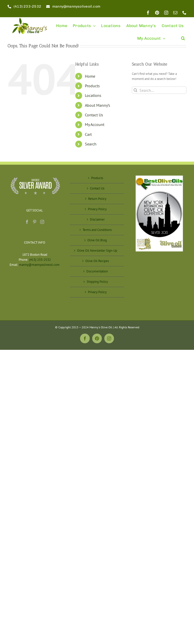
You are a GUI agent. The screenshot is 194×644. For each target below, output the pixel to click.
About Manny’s (98, 105)
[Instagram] (42, 222)
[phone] (184, 13)
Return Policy (97, 199)
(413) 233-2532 (40, 260)
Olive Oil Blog (97, 240)
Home (90, 76)
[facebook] (148, 13)
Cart (88, 134)
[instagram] (166, 13)
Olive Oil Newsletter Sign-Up (97, 251)
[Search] (136, 90)
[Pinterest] (35, 222)
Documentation (97, 271)
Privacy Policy (97, 209)
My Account (95, 124)
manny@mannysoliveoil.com (39, 265)
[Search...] (159, 90)
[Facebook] (27, 222)
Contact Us (94, 115)
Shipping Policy (97, 282)
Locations (93, 95)
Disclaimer (97, 219)
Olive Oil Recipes (97, 261)
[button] (183, 36)
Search (91, 144)
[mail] (175, 13)
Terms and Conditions (97, 230)
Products (92, 86)
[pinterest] (157, 13)
